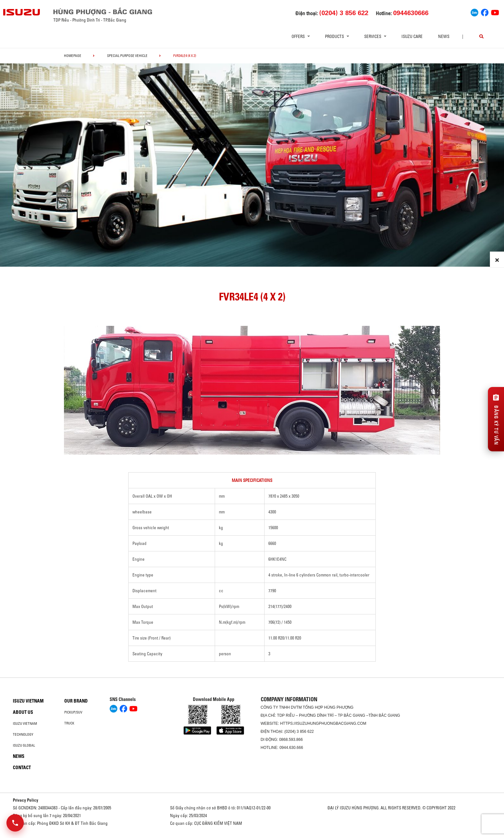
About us (23, 712)
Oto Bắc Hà (252, 836)
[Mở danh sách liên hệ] (15, 823)
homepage (73, 56)
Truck (69, 723)
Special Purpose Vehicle (127, 56)
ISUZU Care (412, 36)
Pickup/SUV (73, 712)
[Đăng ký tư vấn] (496, 419)
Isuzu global (24, 745)
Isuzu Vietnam (28, 701)
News (444, 36)
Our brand (76, 701)
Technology (23, 734)
